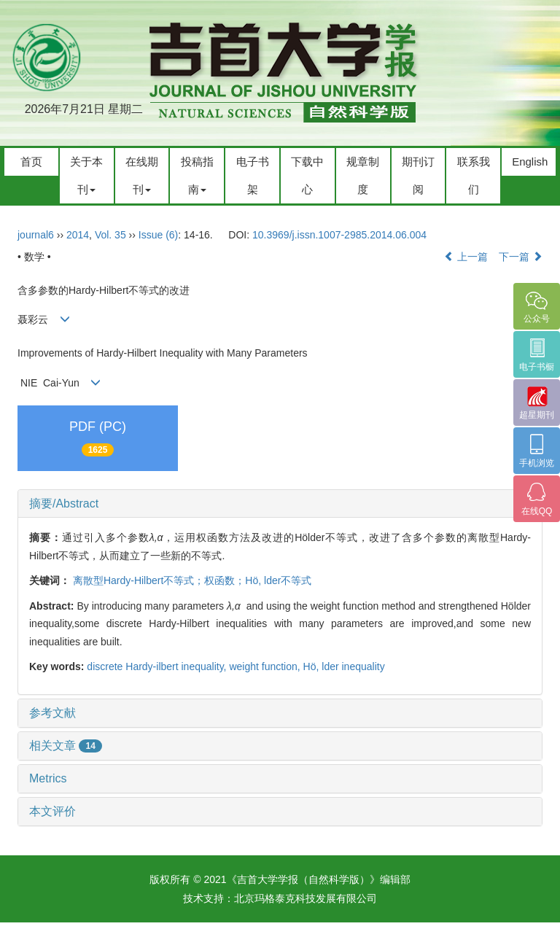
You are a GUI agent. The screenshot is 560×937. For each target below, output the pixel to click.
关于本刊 (86, 175)
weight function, (266, 666)
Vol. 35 (110, 235)
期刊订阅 (418, 175)
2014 (78, 235)
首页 (31, 162)
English (530, 162)
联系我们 (474, 175)
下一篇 (521, 257)
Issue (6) (158, 235)
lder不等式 (288, 580)
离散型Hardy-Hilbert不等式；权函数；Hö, (168, 580)
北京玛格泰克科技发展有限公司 (306, 898)
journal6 (36, 235)
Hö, (313, 666)
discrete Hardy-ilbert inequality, (158, 666)
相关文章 (66, 746)
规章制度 (363, 175)
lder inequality (353, 666)
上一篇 (466, 257)
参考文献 (52, 713)
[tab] (280, 504)
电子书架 (253, 175)
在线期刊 (142, 175)
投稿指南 (197, 175)
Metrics (48, 778)
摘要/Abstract (64, 504)
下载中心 (307, 175)
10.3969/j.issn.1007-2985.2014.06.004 (339, 235)
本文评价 (52, 811)
